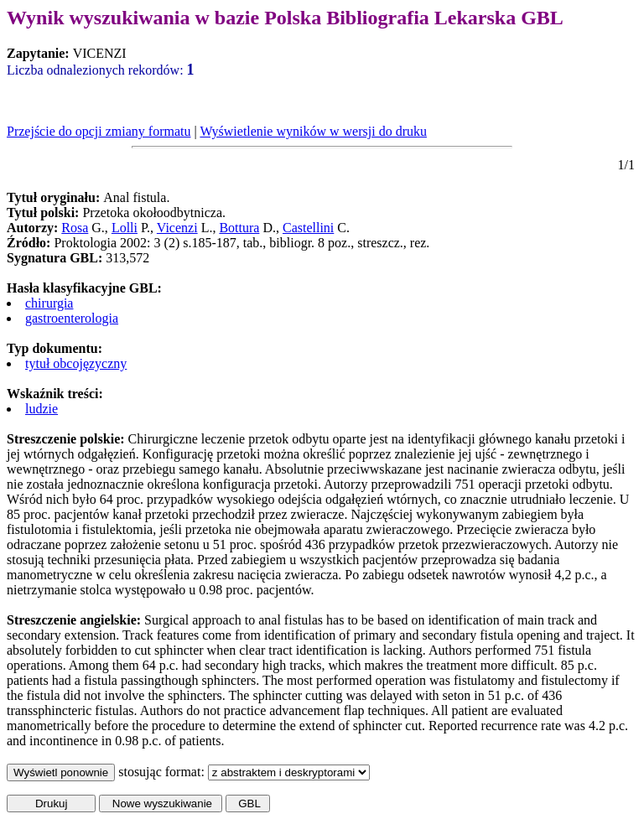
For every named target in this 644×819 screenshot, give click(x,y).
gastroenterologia (72, 318)
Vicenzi (177, 228)
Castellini (308, 228)
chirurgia (49, 303)
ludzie (42, 409)
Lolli (125, 228)
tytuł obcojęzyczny (76, 363)
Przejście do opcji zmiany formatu (99, 131)
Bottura (239, 228)
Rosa (75, 228)
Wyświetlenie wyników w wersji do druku (313, 131)
